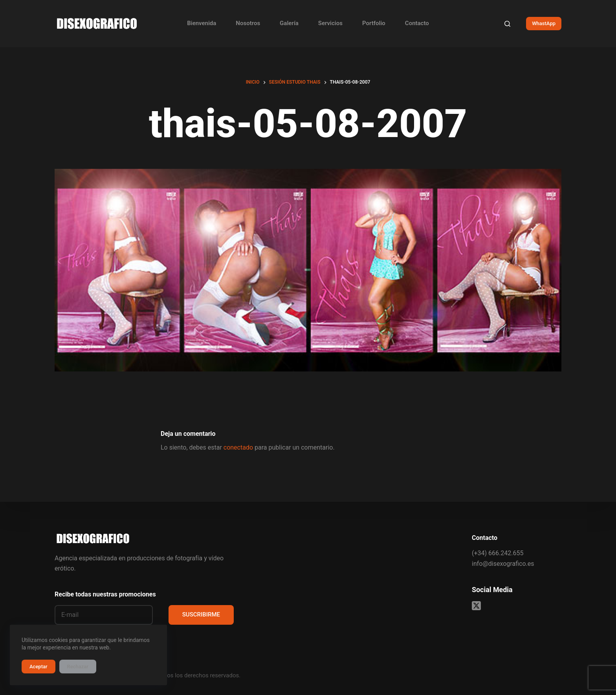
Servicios (330, 23)
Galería (289, 23)
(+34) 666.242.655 (498, 553)
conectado (238, 447)
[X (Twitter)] (476, 606)
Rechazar (78, 667)
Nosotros (248, 23)
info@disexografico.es (503, 564)
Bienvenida (202, 23)
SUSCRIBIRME (201, 615)
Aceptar (38, 667)
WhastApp (544, 23)
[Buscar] (507, 24)
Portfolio (374, 23)
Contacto (417, 23)
